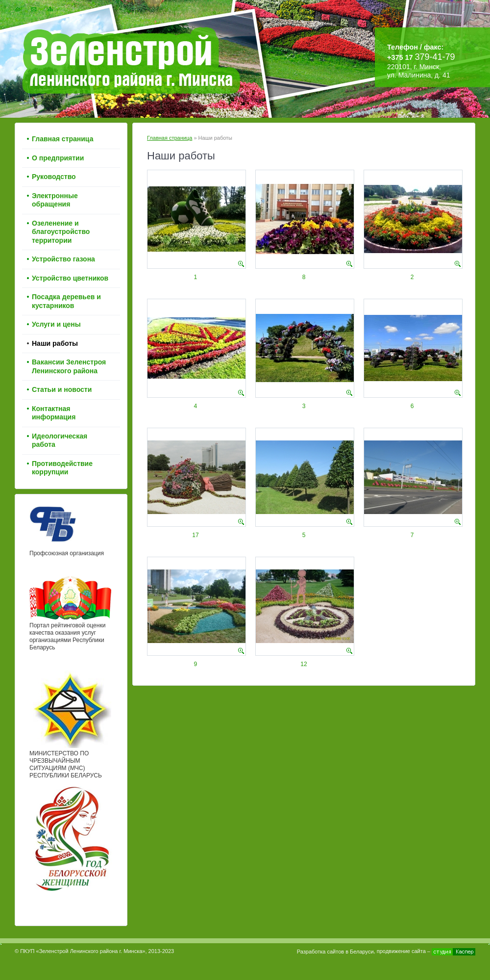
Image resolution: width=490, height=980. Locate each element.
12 (304, 664)
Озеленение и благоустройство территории (61, 232)
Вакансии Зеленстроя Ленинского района (69, 366)
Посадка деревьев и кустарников (66, 301)
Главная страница (170, 138)
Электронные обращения (55, 200)
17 (195, 535)
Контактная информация (54, 413)
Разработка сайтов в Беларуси (335, 952)
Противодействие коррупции (62, 468)
